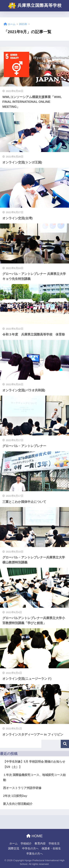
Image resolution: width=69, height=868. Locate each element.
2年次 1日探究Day (15, 796)
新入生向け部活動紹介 (18, 804)
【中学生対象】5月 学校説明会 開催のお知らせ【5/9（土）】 (34, 764)
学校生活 (54, 843)
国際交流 (14, 848)
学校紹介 (26, 843)
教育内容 (40, 843)
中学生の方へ (30, 848)
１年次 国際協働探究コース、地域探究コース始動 (34, 778)
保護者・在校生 (51, 848)
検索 (65, 744)
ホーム (14, 843)
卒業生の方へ (35, 854)
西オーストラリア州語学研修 (22, 788)
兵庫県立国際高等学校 (35, 6)
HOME (34, 836)
